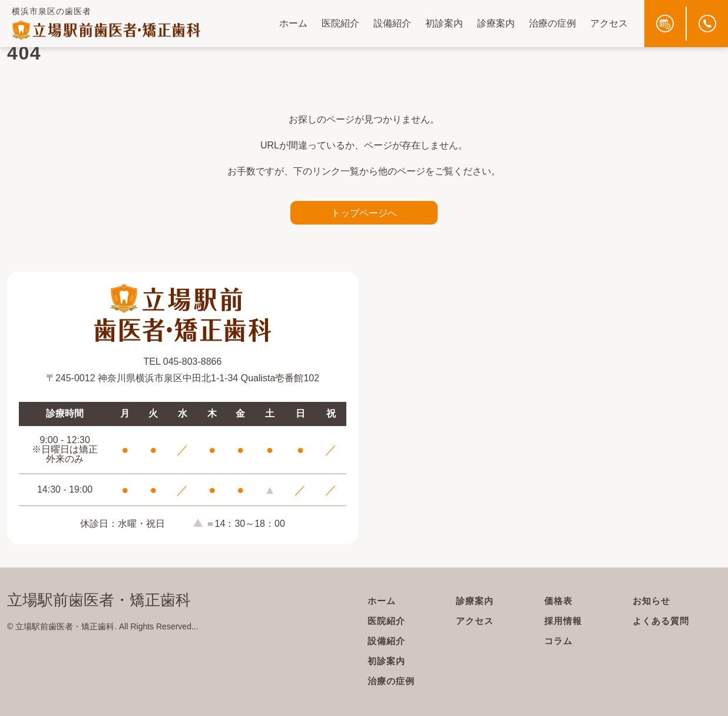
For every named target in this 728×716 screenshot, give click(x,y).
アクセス (609, 23)
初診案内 (444, 23)
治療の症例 (552, 23)
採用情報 (564, 621)
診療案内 (496, 23)
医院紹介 (340, 23)
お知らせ (653, 601)
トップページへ (364, 213)
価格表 (559, 601)
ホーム (293, 23)
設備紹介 (392, 23)
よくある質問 (663, 621)
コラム (559, 641)
